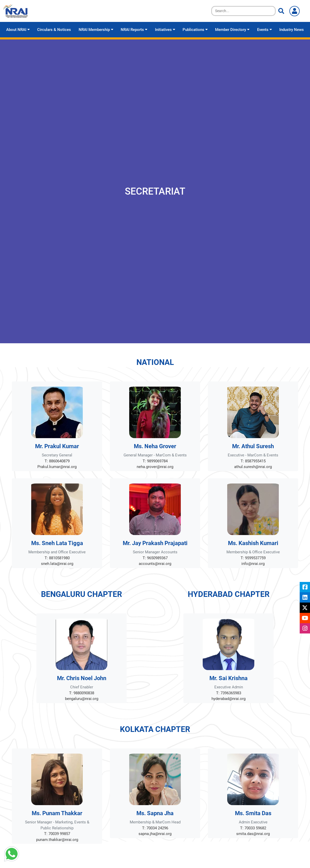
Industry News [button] (292, 30)
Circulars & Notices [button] (54, 30)
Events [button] (264, 30)
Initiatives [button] (165, 30)
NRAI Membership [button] (96, 30)
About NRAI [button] (18, 30)
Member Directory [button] (232, 30)
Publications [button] (195, 30)
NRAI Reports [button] (134, 30)
